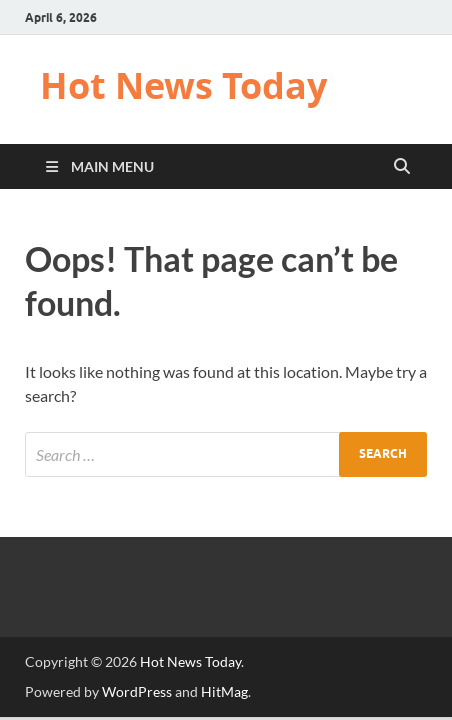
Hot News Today (183, 85)
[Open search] (402, 167)
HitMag (224, 691)
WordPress (137, 691)
